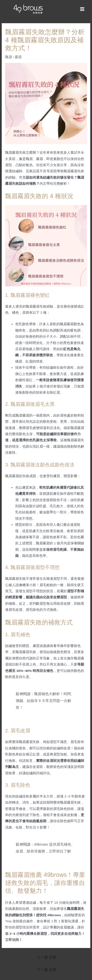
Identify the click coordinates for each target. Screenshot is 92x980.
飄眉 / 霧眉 (13, 57)
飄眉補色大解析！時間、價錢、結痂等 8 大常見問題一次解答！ (45, 701)
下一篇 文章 (46, 970)
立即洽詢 (12, 940)
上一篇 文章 (46, 957)
